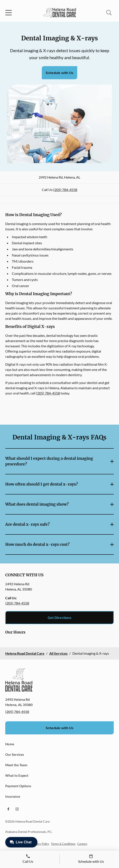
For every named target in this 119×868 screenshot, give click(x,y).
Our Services (15, 754)
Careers (82, 844)
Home (10, 744)
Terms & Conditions (63, 844)
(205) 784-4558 (65, 190)
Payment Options (18, 786)
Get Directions (59, 617)
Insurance (13, 796)
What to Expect (17, 775)
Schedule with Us (59, 73)
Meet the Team (16, 765)
